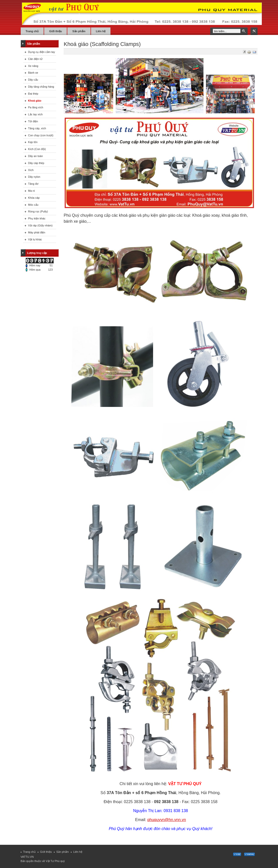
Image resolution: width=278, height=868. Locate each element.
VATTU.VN (27, 857)
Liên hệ (78, 852)
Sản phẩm (63, 852)
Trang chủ (29, 852)
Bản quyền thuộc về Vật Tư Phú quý (43, 861)
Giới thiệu (46, 852)
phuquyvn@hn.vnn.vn (167, 820)
